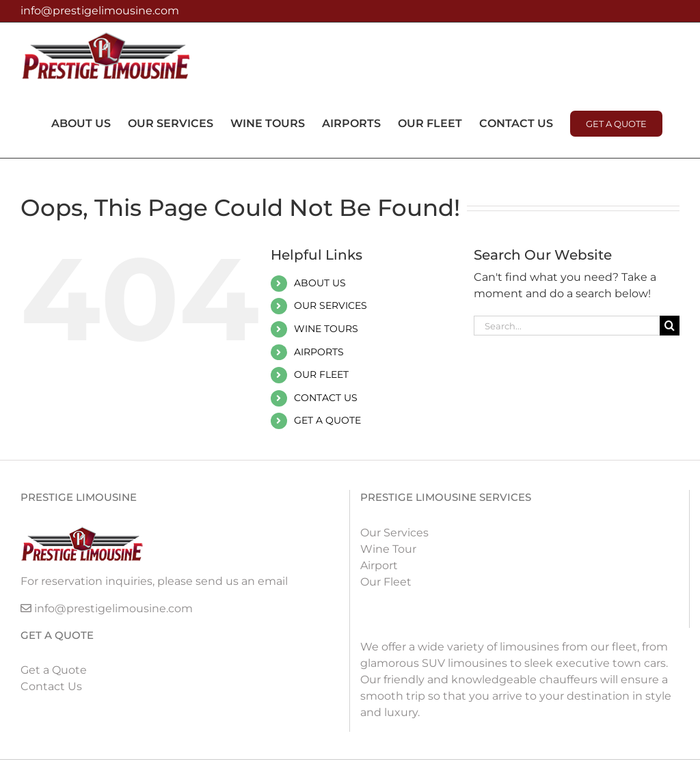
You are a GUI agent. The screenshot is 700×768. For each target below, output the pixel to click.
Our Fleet (386, 582)
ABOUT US (320, 283)
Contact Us (51, 686)
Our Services (394, 533)
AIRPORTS (319, 352)
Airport (379, 565)
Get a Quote (54, 670)
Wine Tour (388, 549)
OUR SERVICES (331, 305)
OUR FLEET (321, 374)
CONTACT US (326, 398)
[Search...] (567, 326)
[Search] (670, 326)
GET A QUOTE (327, 420)
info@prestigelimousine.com (100, 11)
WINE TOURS (326, 329)
